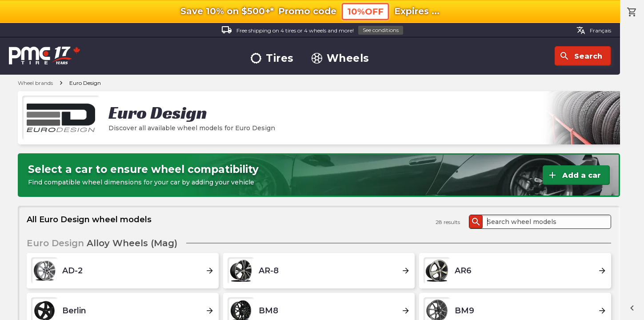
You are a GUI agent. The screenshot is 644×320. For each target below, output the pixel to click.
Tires (272, 58)
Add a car (574, 175)
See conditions (381, 30)
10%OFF (365, 11)
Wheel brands (35, 83)
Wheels (340, 58)
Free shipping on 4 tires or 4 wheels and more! (312, 30)
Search (581, 56)
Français (594, 30)
